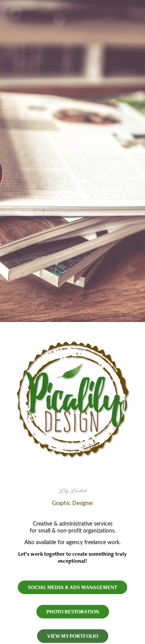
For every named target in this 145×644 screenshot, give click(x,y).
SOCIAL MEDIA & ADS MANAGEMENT (72, 587)
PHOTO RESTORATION (73, 611)
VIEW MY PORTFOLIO (73, 636)
